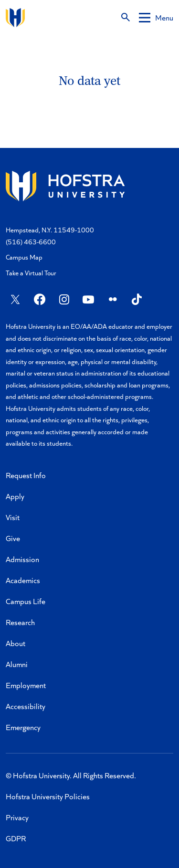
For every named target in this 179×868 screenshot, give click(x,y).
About (16, 643)
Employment (26, 685)
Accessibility (26, 706)
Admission (22, 559)
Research (20, 622)
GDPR (16, 838)
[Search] (126, 18)
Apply (15, 496)
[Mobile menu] (156, 18)
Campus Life (26, 601)
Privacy (17, 817)
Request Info (26, 475)
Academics (23, 580)
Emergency (23, 727)
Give (13, 538)
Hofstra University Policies (48, 796)
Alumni (17, 664)
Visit (13, 517)
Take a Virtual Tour (31, 273)
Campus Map (24, 257)
